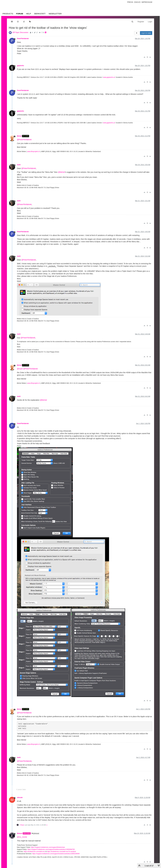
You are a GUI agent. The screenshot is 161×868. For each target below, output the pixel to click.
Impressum (147, 2)
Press (130, 2)
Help (28, 14)
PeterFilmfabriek (23, 39)
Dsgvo (137, 2)
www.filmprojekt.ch (34, 152)
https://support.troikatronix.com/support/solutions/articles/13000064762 (51, 849)
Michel (19, 136)
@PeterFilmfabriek (24, 140)
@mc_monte (22, 837)
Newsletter (55, 14)
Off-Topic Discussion (20, 32)
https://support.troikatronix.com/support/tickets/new (48, 847)
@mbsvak (35, 834)
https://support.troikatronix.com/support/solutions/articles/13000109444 (56, 854)
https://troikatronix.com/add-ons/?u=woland (61, 852)
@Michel (62, 172)
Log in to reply (146, 33)
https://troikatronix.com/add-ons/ (34, 852)
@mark (20, 369)
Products (8, 14)
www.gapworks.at (109, 77)
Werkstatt (40, 14)
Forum (20, 14)
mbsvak (20, 798)
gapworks (21, 66)
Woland (20, 833)
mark (19, 165)
